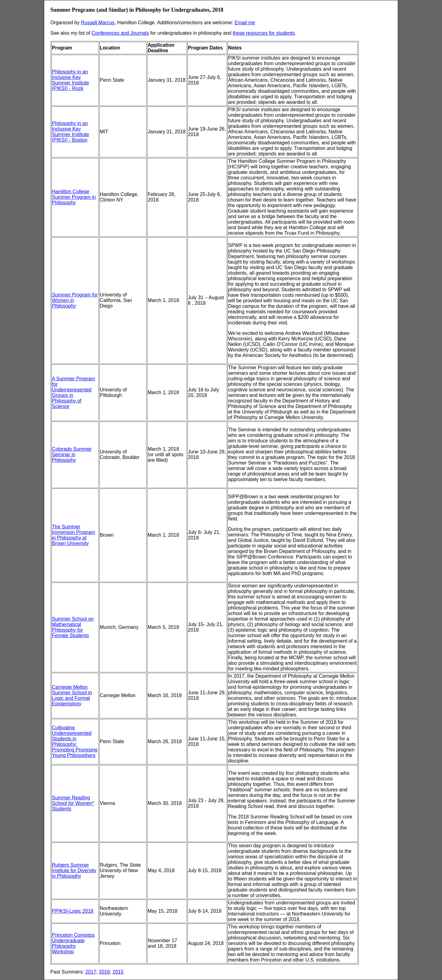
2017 (91, 972)
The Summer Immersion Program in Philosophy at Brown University (73, 535)
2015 (118, 972)
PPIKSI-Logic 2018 (73, 911)
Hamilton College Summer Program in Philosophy (74, 197)
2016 (104, 972)
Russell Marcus (98, 23)
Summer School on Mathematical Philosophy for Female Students (73, 627)
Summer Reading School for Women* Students (73, 803)
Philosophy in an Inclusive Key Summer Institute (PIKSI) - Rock (70, 80)
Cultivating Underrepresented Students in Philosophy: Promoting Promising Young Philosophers (75, 741)
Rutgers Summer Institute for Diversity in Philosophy (74, 870)
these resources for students (264, 33)
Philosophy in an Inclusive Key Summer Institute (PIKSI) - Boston (70, 132)
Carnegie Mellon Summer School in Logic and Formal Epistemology (72, 695)
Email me (245, 23)
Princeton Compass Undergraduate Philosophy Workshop (73, 943)
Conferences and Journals (120, 33)
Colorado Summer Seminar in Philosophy (72, 455)
